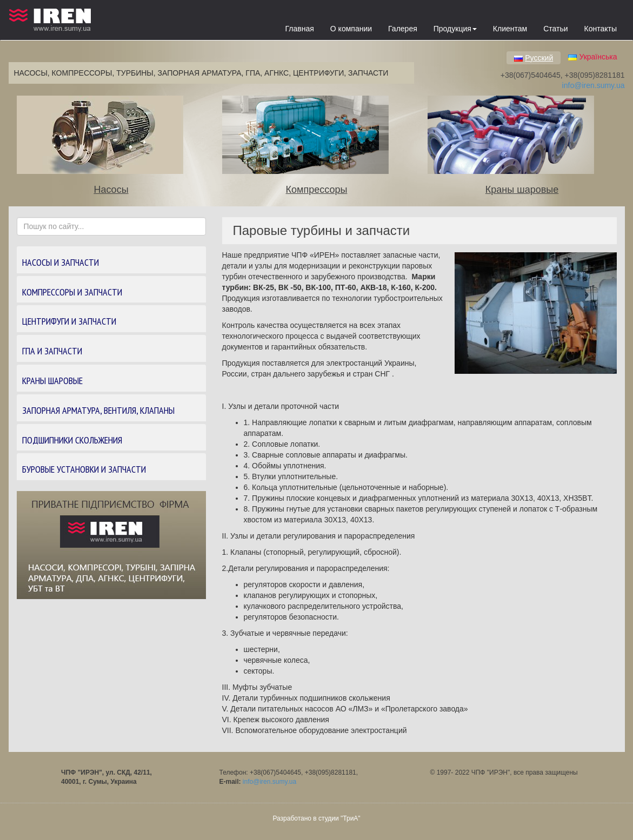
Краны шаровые (522, 190)
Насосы (111, 190)
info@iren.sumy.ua (594, 85)
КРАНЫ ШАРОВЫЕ (52, 381)
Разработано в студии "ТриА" (316, 818)
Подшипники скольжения (72, 440)
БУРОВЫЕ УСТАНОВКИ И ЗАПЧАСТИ (84, 469)
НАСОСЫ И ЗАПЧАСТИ (61, 262)
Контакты (601, 29)
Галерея (403, 29)
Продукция (455, 29)
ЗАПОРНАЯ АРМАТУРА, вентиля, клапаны (98, 410)
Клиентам (510, 29)
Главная (300, 29)
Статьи (555, 29)
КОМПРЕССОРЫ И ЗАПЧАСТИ (72, 292)
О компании (351, 29)
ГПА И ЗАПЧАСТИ (52, 351)
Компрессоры (317, 190)
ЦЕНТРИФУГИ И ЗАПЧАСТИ (69, 321)
